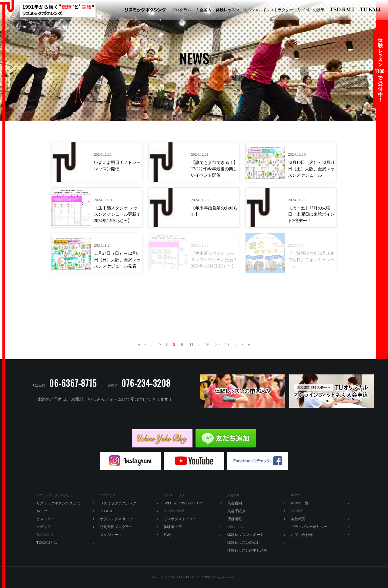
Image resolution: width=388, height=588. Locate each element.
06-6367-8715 (73, 383)
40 (226, 345)
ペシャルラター (268, 10)
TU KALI (371, 10)
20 (208, 345)
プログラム (181, 10)
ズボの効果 (311, 10)
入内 (204, 10)
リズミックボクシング (145, 10)
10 (182, 345)
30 (217, 345)
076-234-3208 (146, 383)
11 (191, 345)
